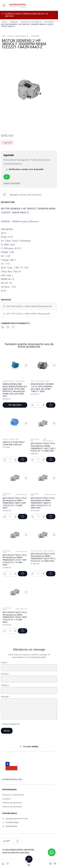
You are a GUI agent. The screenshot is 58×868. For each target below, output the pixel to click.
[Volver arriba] (29, 747)
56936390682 (10, 826)
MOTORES (49, 22)
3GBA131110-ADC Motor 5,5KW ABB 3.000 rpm (14, 455)
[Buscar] (8, 863)
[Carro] (29, 863)
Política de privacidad (12, 807)
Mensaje (5, 701)
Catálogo (14, 22)
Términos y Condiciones (13, 795)
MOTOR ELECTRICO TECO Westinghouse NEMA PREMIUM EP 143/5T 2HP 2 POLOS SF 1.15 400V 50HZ (43, 462)
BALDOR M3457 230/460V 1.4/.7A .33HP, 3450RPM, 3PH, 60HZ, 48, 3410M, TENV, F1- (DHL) (42, 395)
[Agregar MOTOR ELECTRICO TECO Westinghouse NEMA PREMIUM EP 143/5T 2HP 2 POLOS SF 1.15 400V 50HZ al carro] (51, 475)
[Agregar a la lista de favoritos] (21, 195)
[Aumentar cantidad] (43, 413)
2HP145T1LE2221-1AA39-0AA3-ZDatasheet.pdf (27, 306)
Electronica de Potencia (31, 22)
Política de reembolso (12, 803)
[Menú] (4, 5)
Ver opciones (15, 409)
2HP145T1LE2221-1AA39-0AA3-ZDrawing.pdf (26, 314)
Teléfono (5, 690)
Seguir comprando (12, 183)
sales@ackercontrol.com (15, 819)
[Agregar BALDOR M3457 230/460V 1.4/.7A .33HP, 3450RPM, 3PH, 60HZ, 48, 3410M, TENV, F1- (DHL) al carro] (51, 413)
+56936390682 (10, 822)
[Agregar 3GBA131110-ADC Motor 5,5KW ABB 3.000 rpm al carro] (23, 472)
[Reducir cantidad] (33, 413)
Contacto (6, 799)
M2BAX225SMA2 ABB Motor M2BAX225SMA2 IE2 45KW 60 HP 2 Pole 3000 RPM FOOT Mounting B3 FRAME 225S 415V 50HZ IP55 (15, 395)
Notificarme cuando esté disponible (25, 169)
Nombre (5, 678)
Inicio (4, 22)
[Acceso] (50, 863)
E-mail (4, 667)
